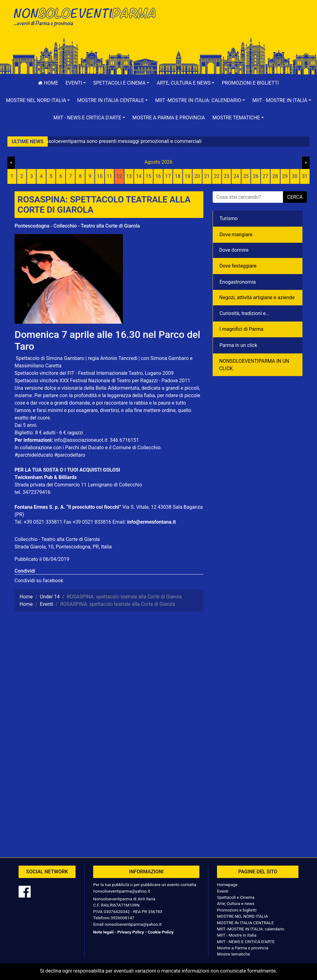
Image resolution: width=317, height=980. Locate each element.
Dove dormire (234, 250)
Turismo (228, 218)
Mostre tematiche (234, 954)
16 (158, 176)
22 (217, 176)
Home (48, 83)
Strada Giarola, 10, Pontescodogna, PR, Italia (63, 547)
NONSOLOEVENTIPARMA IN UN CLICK (254, 365)
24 (236, 176)
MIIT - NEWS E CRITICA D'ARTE (246, 942)
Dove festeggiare (238, 266)
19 (187, 176)
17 (168, 176)
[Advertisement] (233, 25)
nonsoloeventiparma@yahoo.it (122, 891)
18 (178, 176)
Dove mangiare (236, 235)
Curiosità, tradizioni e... (245, 313)
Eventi (223, 891)
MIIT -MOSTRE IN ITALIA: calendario (251, 929)
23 (226, 176)
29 (285, 176)
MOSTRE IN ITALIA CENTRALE (245, 923)
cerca (295, 197)
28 (275, 176)
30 (295, 176)
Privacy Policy (131, 932)
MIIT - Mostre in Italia (237, 935)
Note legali (103, 932)
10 (100, 176)
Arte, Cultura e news (236, 903)
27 (265, 176)
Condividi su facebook (39, 581)
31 (305, 176)
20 (197, 176)
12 (119, 176)
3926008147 (122, 918)
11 (110, 176)
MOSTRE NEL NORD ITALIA (243, 916)
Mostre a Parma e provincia (169, 118)
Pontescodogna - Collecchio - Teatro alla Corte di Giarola (77, 226)
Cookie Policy (161, 932)
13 (129, 176)
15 (149, 176)
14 (139, 176)
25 (246, 176)
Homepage (227, 885)
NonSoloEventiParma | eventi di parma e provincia (84, 18)
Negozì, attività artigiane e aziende (257, 297)
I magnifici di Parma (241, 329)
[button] (76, 83)
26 (256, 176)
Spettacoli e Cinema (236, 897)
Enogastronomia (238, 282)
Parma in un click (238, 345)
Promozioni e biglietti (250, 83)
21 (207, 176)
